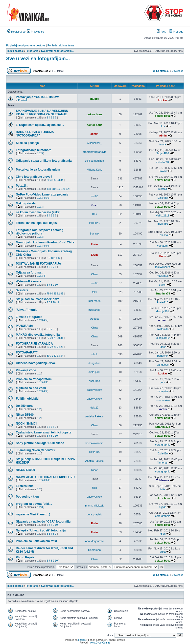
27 (48, 338)
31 (52, 180)
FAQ (161, 32)
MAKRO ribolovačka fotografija (38, 335)
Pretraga (176, 32)
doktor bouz (94, 114)
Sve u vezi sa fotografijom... (38, 59)
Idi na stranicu (161, 71)
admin (94, 134)
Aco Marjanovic (94, 541)
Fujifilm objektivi (28, 399)
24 (58, 347)
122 (68, 189)
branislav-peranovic (94, 152)
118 (49, 189)
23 (55, 347)
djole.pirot (95, 372)
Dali (94, 214)
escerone (94, 381)
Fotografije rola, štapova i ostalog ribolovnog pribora (40, 232)
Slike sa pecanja (27, 143)
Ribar (94, 470)
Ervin (95, 244)
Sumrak (95, 234)
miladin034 (163, 162)
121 (63, 189)
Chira (94, 274)
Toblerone (163, 480)
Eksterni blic (25, 486)
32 (55, 180)
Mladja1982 (163, 338)
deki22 (94, 408)
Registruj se (16, 32)
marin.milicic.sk (94, 506)
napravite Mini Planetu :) (33, 514)
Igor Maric (94, 301)
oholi (94, 354)
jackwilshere (163, 267)
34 (62, 180)
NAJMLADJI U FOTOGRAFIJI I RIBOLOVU (45, 477)
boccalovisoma (94, 443)
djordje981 (163, 311)
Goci (94, 205)
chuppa (94, 99)
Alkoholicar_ (95, 143)
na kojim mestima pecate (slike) (38, 212)
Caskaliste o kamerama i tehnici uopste (44, 432)
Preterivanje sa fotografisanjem (38, 170)
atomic (163, 320)
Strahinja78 (163, 293)
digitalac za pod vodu (31, 388)
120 (59, 189)
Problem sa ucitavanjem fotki (36, 541)
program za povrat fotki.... (34, 504)
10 (52, 258)
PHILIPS (95, 223)
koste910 (163, 302)
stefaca (163, 189)
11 (56, 258)
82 (58, 294)
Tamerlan (163, 463)
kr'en (163, 534)
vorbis (163, 409)
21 (48, 347)
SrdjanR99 (163, 153)
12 (59, 258)
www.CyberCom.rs (100, 643)
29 (55, 338)
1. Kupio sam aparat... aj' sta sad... (40, 125)
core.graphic (163, 445)
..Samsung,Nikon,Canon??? (36, 450)
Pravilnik (23, 100)
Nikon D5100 (25, 415)
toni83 (95, 196)
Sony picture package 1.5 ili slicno (40, 443)
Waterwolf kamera (28, 281)
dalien (163, 285)
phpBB (82, 640)
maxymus (163, 276)
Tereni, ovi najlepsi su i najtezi (37, 223)
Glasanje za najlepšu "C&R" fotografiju (43, 522)
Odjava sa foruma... (30, 273)
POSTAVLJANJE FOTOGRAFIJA (38, 264)
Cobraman (94, 550)
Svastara (22, 290)
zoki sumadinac (95, 161)
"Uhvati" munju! (27, 310)
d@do (163, 507)
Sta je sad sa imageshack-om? (37, 299)
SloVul (163, 171)
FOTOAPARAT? (27, 352)
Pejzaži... (22, 186)
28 (52, 338)
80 (52, 294)
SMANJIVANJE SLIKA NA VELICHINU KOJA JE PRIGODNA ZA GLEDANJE (42, 113)
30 (48, 180)
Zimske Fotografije (29, 317)
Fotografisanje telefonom (34, 150)
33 (58, 180)
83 (62, 294)
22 (52, 347)
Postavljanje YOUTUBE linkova (38, 97)
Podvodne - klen (27, 497)
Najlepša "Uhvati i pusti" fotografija (41, 530)
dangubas (94, 363)
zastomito (163, 329)
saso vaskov (94, 390)
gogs (163, 382)
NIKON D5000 (25, 470)
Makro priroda (26, 203)
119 (54, 189)
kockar (163, 100)
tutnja (163, 144)
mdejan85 (94, 310)
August (94, 319)
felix (95, 292)
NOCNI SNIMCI (26, 424)
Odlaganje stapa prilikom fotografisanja (44, 161)
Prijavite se (36, 32)
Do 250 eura (24, 406)
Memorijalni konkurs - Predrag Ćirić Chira (45, 242)
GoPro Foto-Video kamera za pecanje (42, 195)
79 (48, 294)
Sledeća (179, 71)
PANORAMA (24, 326)
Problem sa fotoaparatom (34, 379)
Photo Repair (25, 557)
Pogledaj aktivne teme (61, 45)
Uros (163, 126)
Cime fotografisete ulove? (34, 177)
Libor (163, 347)
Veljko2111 (163, 215)
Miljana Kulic (95, 170)
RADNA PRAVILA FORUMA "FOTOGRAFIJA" (35, 134)
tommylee (163, 391)
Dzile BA (163, 198)
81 (55, 294)
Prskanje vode (26, 370)
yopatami (163, 246)
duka (163, 552)
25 (62, 347)
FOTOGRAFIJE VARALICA (34, 344)
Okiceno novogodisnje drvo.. (36, 363)
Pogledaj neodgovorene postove (26, 45)
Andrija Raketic (95, 416)
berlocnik (163, 356)
